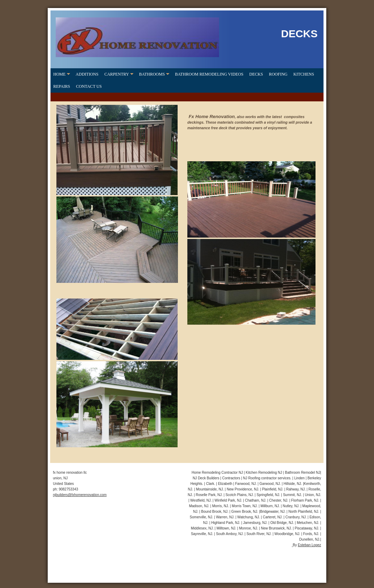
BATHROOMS (152, 74)
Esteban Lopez (309, 545)
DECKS (256, 74)
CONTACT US (89, 86)
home (59, 74)
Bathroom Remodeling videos (209, 74)
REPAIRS (62, 86)
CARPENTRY (117, 74)
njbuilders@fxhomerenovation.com (80, 495)
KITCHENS (304, 74)
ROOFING (278, 74)
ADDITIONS (87, 74)
